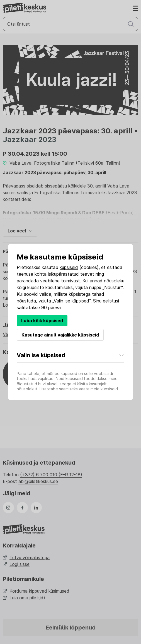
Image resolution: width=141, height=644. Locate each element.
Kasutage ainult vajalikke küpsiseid (60, 335)
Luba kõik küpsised (42, 321)
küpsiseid (69, 267)
